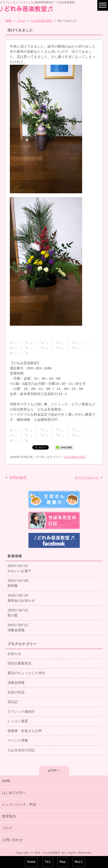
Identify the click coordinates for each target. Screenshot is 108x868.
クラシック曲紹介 (21, 709)
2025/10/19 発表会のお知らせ (21, 596)
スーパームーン (87, 476)
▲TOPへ (54, 768)
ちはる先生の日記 (41, 21)
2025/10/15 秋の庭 (18, 610)
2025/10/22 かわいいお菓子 (19, 566)
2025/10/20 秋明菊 (18, 581)
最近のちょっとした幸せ (26, 671)
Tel (48, 862)
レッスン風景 (18, 719)
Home (31, 862)
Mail (79, 862)
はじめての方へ (14, 790)
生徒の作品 (16, 690)
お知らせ (14, 651)
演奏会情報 (16, 680)
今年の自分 (18, 476)
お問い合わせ (12, 838)
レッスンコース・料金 (19, 802)
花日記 (13, 700)
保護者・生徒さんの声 (25, 729)
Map (63, 862)
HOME (9, 21)
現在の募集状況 (19, 661)
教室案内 (9, 814)
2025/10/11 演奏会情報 (18, 625)
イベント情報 (18, 738)
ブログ (21, 21)
